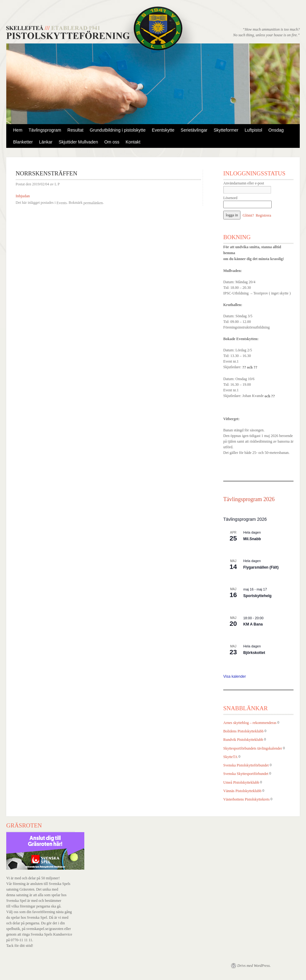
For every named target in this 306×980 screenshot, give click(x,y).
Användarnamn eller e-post (244, 183)
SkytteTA (230, 757)
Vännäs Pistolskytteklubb (242, 791)
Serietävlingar (194, 130)
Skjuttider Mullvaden (78, 142)
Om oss (112, 142)
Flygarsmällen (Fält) (261, 567)
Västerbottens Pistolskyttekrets (246, 799)
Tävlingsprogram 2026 (249, 499)
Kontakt (133, 142)
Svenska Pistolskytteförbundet (246, 765)
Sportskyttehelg (257, 596)
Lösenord (230, 198)
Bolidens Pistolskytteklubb (243, 731)
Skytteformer (226, 130)
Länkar (46, 142)
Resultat (75, 130)
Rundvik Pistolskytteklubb (243, 740)
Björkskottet (254, 653)
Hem (18, 130)
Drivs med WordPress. (254, 966)
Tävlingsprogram (45, 130)
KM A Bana (253, 624)
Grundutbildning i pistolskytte (118, 130)
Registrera (263, 215)
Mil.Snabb (252, 539)
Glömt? (248, 215)
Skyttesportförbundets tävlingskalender (253, 748)
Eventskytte (163, 130)
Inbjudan (23, 196)
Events (62, 203)
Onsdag (276, 130)
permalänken (93, 203)
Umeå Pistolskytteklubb (241, 782)
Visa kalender (235, 676)
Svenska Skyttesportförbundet (246, 774)
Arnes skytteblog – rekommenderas (250, 723)
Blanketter (23, 142)
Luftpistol (254, 130)
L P (57, 184)
